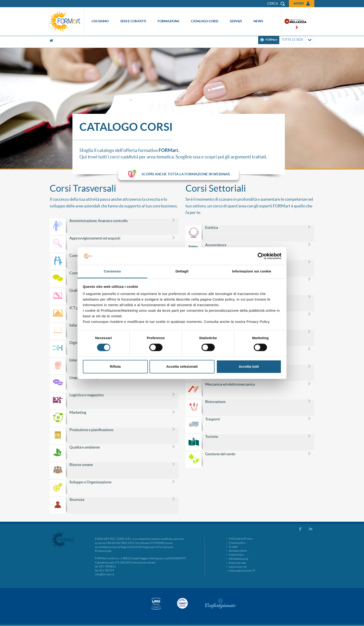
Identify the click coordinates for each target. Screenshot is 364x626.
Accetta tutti (249, 367)
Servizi (236, 21)
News (258, 21)
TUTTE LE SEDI (297, 40)
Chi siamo (100, 21)
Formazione (169, 21)
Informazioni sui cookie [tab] (252, 271)
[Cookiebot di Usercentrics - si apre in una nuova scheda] (261, 256)
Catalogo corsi (205, 21)
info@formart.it (104, 574)
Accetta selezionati (182, 367)
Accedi (299, 3)
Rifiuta (115, 367)
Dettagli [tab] (182, 271)
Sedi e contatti (133, 21)
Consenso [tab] (112, 271)
